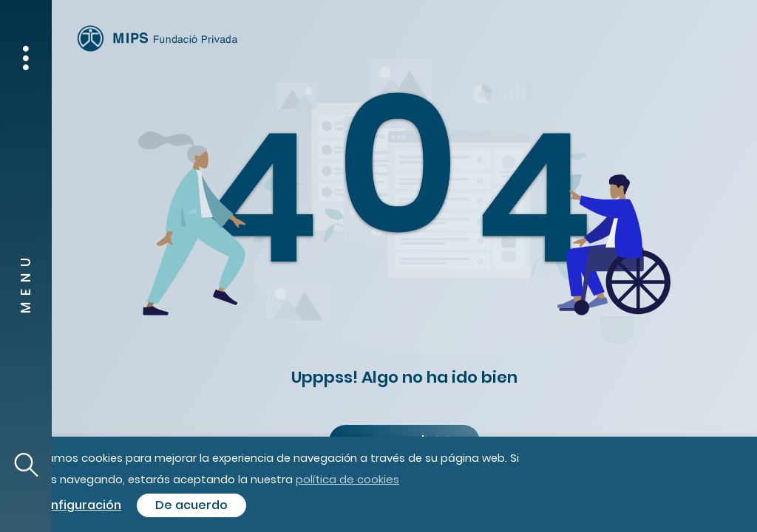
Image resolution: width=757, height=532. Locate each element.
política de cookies (347, 479)
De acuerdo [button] (191, 505)
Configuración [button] (78, 505)
